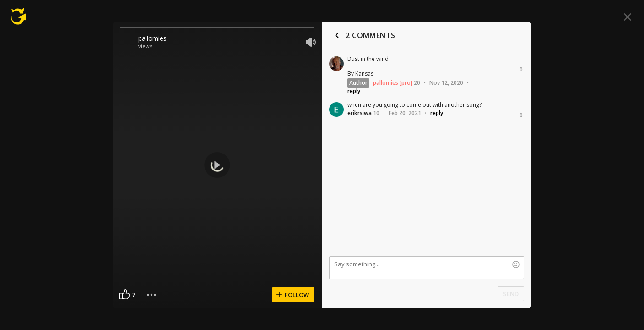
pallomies (152, 38)
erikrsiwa (360, 113)
